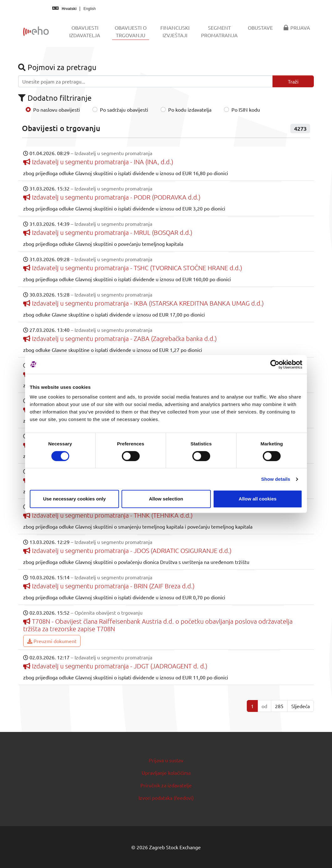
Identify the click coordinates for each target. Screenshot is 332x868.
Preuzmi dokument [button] (52, 641)
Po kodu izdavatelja (190, 109)
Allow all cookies (258, 499)
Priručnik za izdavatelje (166, 785)
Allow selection (166, 499)
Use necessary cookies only (74, 499)
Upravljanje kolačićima (166, 773)
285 (279, 706)
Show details (276, 479)
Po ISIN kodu (246, 109)
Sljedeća (301, 706)
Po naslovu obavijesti (57, 109)
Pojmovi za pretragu (57, 67)
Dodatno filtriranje (55, 98)
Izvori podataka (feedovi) (166, 798)
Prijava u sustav (166, 760)
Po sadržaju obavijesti (124, 109)
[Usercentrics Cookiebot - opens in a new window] (275, 364)
